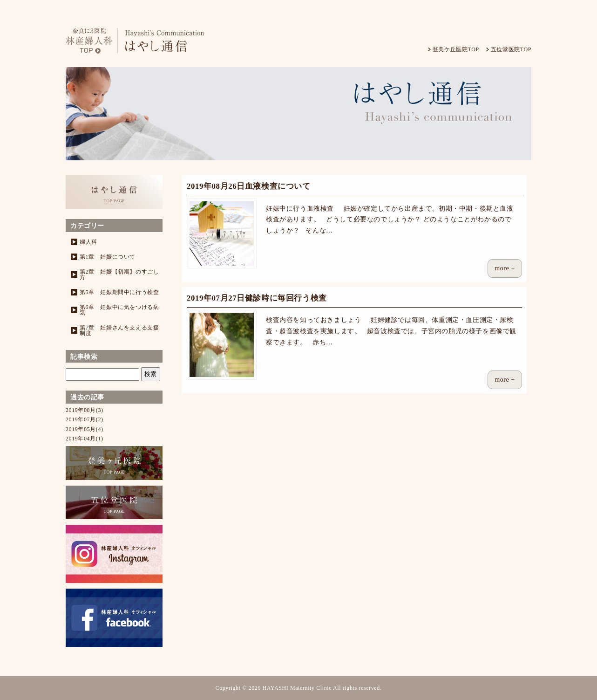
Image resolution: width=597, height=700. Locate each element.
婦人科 (88, 242)
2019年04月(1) (85, 439)
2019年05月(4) (85, 429)
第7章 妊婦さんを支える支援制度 (119, 330)
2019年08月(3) (85, 410)
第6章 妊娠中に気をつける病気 (119, 310)
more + (505, 268)
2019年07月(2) (85, 419)
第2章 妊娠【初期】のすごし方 (119, 275)
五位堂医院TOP (511, 49)
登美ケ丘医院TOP (456, 49)
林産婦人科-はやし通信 (142, 41)
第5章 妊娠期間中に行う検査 (119, 292)
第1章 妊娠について (108, 257)
